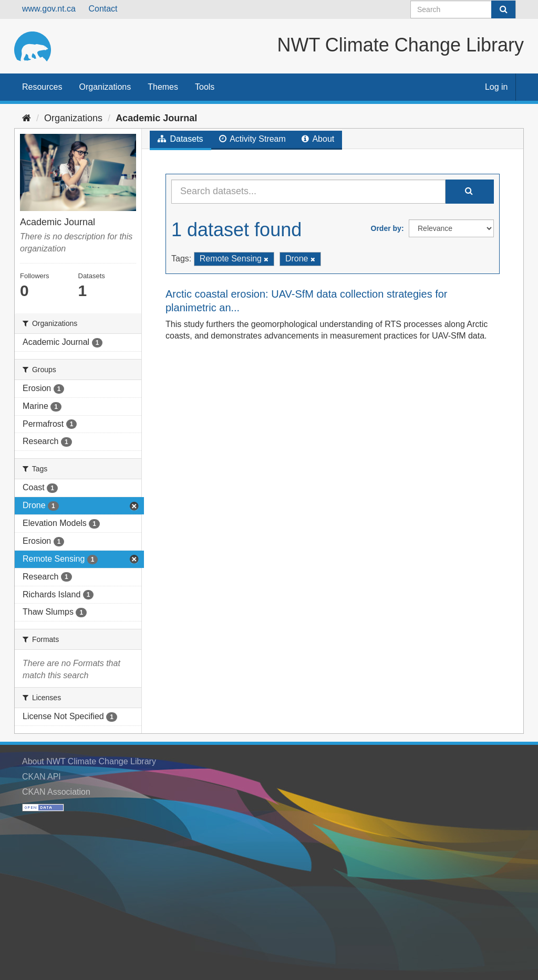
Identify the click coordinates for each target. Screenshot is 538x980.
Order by (386, 228)
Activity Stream (252, 139)
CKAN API (42, 777)
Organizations (105, 87)
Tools (205, 87)
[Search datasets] (463, 9)
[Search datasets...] (308, 192)
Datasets (180, 139)
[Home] (27, 118)
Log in (496, 87)
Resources (42, 87)
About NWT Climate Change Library (89, 761)
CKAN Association (56, 792)
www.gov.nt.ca (49, 9)
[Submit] (503, 9)
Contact (103, 9)
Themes (163, 87)
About (318, 139)
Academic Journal (156, 118)
